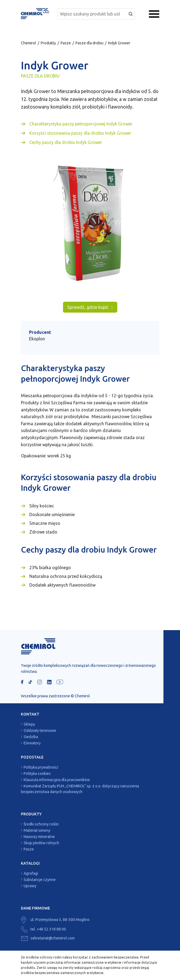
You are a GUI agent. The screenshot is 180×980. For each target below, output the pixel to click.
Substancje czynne (40, 880)
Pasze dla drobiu (89, 43)
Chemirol (29, 43)
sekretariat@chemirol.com (48, 938)
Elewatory (32, 743)
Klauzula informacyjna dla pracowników (57, 780)
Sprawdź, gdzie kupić (90, 307)
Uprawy (30, 886)
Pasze (66, 43)
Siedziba (31, 737)
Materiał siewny (37, 830)
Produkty (48, 43)
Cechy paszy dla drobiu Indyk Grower (66, 142)
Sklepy (29, 724)
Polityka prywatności (41, 767)
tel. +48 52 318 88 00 (43, 929)
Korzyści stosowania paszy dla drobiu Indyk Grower (80, 133)
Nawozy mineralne (39, 837)
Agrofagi (31, 873)
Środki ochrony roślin (41, 824)
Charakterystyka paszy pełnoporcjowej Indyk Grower (81, 124)
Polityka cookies (37, 773)
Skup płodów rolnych (41, 843)
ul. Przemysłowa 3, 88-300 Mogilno (55, 920)
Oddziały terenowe (40, 731)
